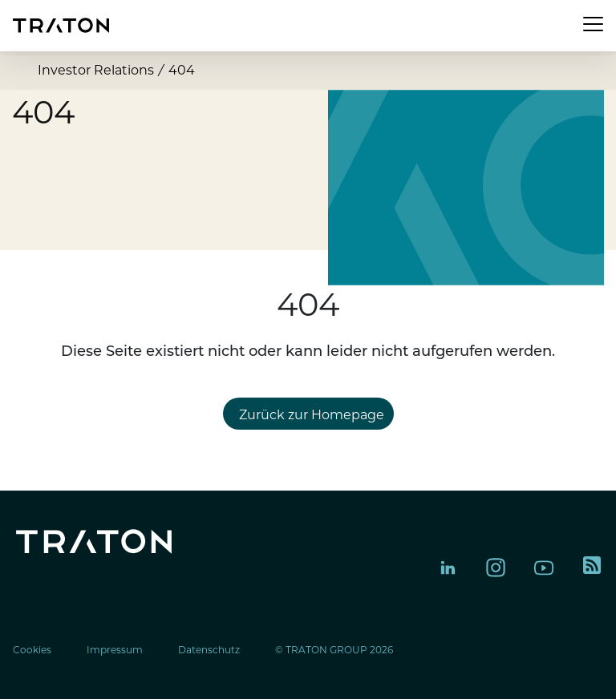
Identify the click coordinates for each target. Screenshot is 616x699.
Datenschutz (209, 650)
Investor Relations (96, 70)
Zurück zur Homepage (312, 415)
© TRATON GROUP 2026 (334, 650)
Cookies (32, 650)
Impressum (115, 650)
